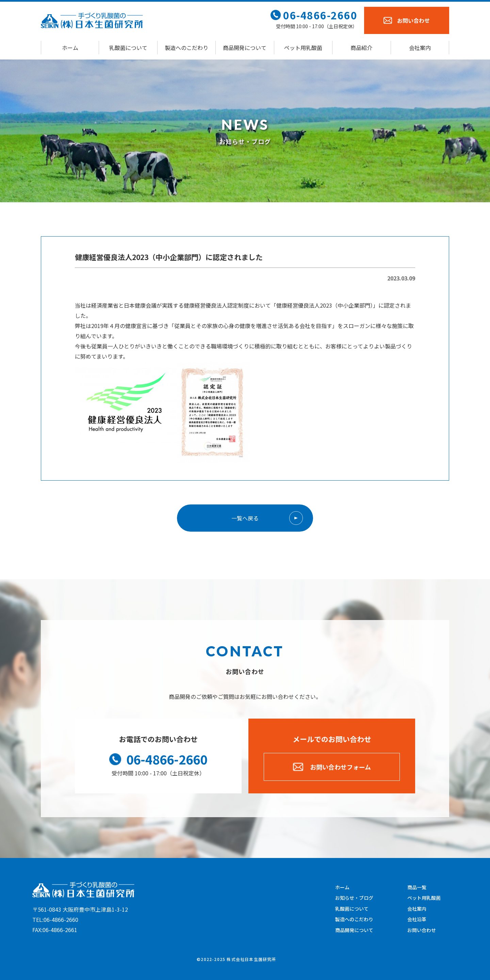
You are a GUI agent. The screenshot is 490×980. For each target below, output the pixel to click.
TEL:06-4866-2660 (55, 919)
